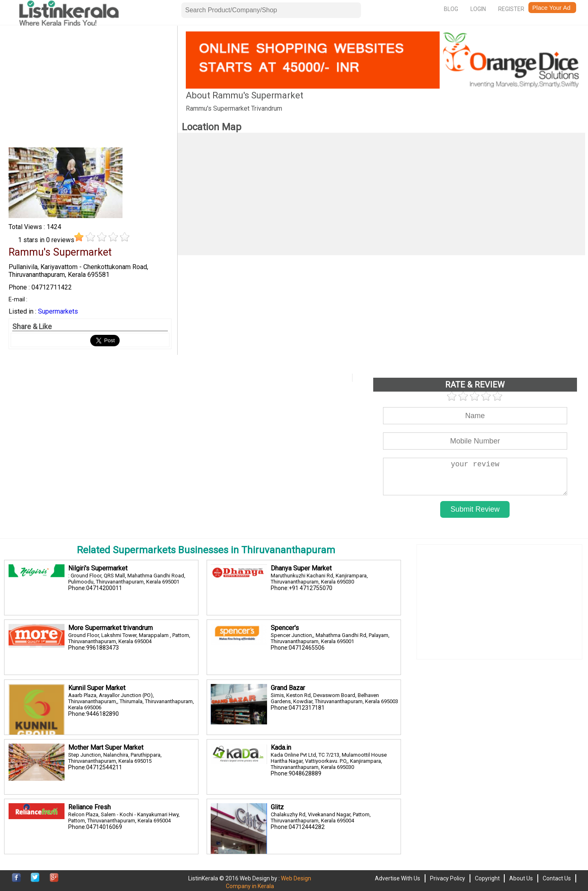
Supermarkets (58, 311)
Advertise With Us (398, 878)
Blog (451, 9)
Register (511, 9)
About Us (521, 878)
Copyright (487, 878)
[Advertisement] (90, 89)
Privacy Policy (448, 878)
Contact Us (557, 878)
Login (478, 9)
